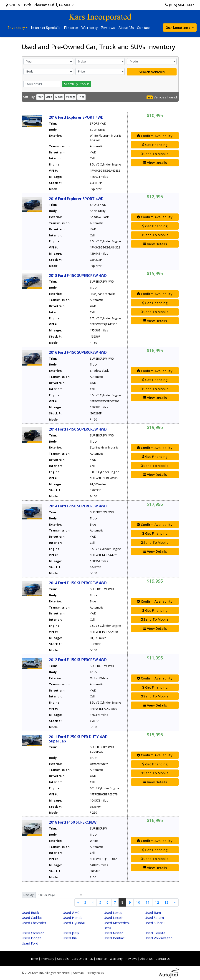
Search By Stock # (76, 84)
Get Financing (155, 145)
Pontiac (114, 938)
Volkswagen (158, 938)
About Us (146, 959)
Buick (30, 912)
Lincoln (113, 917)
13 (167, 902)
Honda (72, 917)
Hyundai (74, 923)
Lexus (113, 912)
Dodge (32, 938)
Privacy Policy (95, 973)
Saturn (154, 917)
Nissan (113, 933)
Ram (153, 912)
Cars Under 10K (82, 959)
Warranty (116, 959)
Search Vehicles (152, 72)
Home (34, 959)
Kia (70, 938)
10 (138, 902)
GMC (71, 912)
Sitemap (78, 973)
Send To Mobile (155, 154)
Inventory (48, 959)
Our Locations (178, 28)
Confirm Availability (155, 136)
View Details (155, 163)
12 (157, 902)
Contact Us (163, 959)
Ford (30, 943)
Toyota (155, 933)
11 (148, 902)
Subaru (154, 923)
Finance (101, 959)
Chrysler (33, 933)
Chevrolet (34, 923)
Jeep (71, 933)
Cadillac (32, 917)
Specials (63, 959)
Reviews (131, 959)
